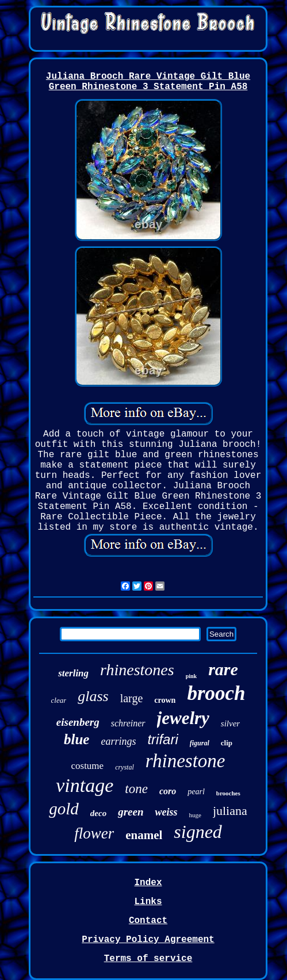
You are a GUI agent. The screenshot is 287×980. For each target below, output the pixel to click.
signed (198, 832)
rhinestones (137, 670)
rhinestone (185, 761)
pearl (196, 792)
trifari (162, 739)
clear (59, 700)
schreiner (128, 723)
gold (64, 809)
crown (165, 700)
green (131, 812)
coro (168, 791)
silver (230, 723)
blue (76, 739)
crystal (125, 767)
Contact (148, 921)
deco (98, 813)
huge (195, 815)
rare (223, 669)
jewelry (183, 718)
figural (200, 743)
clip (227, 743)
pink (191, 676)
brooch (216, 693)
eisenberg (78, 722)
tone (136, 789)
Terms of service (148, 959)
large (132, 698)
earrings (118, 741)
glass (93, 696)
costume (87, 766)
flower (94, 833)
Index (148, 883)
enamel (144, 835)
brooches (228, 793)
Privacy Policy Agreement (148, 940)
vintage (85, 785)
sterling (73, 673)
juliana (230, 811)
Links (148, 902)
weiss (166, 812)
